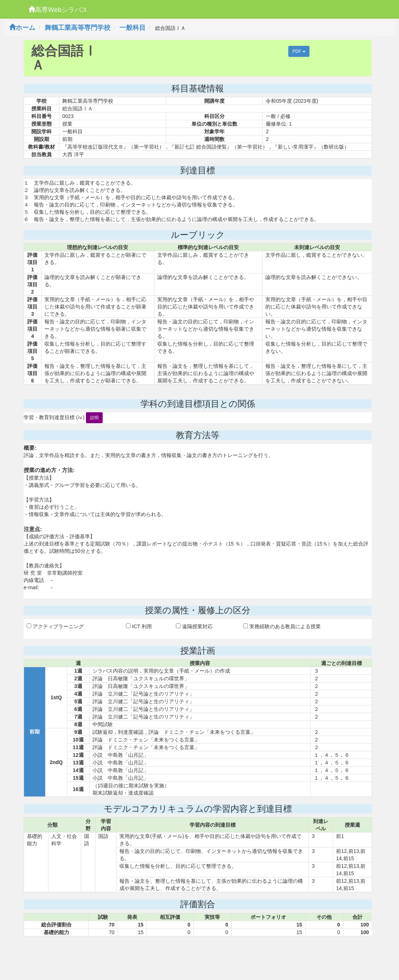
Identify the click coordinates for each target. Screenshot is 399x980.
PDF (299, 51)
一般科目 (133, 28)
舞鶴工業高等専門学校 (78, 28)
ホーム (22, 28)
